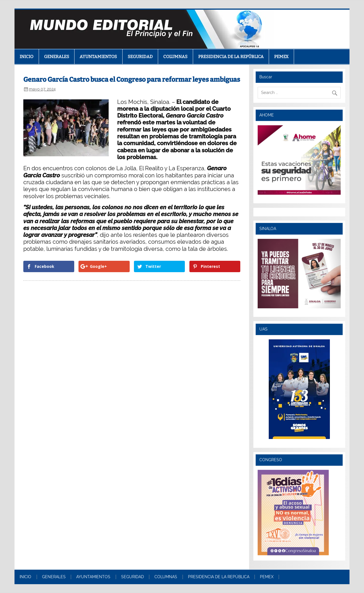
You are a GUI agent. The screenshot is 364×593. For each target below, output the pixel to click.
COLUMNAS (175, 57)
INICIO (26, 57)
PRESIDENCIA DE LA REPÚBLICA (231, 57)
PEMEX (281, 57)
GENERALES (57, 57)
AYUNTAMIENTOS (98, 57)
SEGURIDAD (140, 57)
